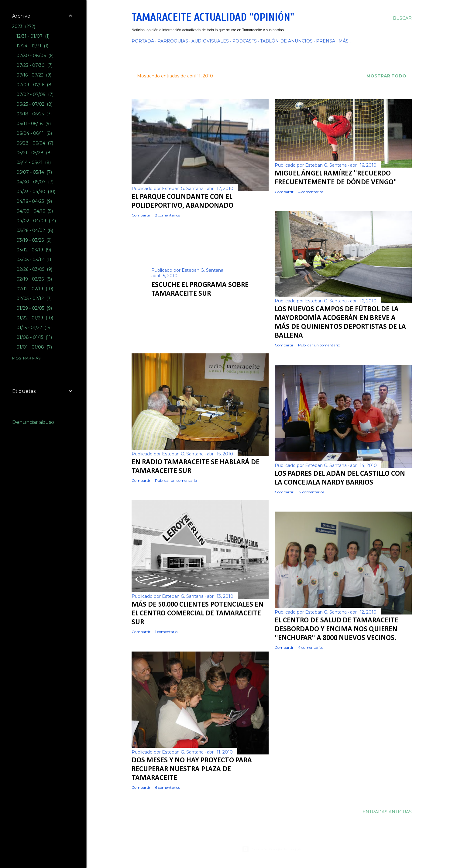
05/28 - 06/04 (35, 143)
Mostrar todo (386, 76)
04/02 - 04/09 (36, 221)
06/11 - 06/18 (34, 124)
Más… (345, 41)
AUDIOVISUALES (210, 41)
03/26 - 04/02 (35, 230)
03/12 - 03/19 (34, 250)
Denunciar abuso (33, 422)
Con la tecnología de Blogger (272, 849)
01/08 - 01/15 (34, 337)
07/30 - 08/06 (35, 56)
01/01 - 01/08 (34, 347)
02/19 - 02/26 (34, 279)
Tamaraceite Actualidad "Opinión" (213, 17)
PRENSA (326, 41)
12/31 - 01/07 (33, 36)
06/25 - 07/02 (34, 104)
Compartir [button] (141, 215)
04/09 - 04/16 (35, 211)
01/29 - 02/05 (34, 308)
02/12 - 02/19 (35, 289)
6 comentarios (167, 787)
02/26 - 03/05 (34, 269)
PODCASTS (244, 41)
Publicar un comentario (319, 345)
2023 (24, 26)
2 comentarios (167, 215)
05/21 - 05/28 (34, 153)
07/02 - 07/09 (35, 94)
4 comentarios (311, 192)
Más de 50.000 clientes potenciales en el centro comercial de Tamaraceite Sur (198, 614)
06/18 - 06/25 (34, 114)
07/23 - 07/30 (34, 65)
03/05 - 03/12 (34, 260)
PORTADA (143, 41)
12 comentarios (311, 492)
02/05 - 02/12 (34, 298)
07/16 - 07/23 (34, 75)
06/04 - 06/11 (34, 133)
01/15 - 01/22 (34, 328)
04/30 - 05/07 (35, 182)
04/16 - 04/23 (34, 201)
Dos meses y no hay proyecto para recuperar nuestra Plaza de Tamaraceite (192, 769)
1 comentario (166, 632)
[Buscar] (402, 18)
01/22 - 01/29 (35, 318)
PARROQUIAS (173, 41)
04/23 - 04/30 (36, 192)
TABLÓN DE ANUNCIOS (286, 41)
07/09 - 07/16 (34, 85)
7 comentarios (187, 303)
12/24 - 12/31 (32, 46)
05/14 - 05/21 (34, 162)
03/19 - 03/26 (34, 240)
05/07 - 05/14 (34, 172)
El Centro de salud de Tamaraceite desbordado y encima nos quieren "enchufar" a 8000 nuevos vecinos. (337, 629)
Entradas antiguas (387, 812)
